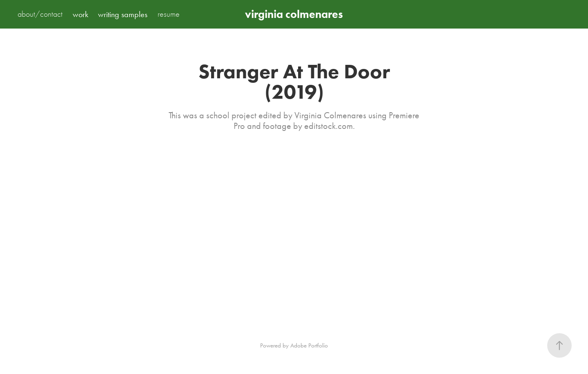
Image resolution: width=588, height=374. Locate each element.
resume (169, 14)
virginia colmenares (294, 14)
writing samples (123, 14)
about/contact (40, 14)
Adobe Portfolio (309, 345)
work (80, 14)
